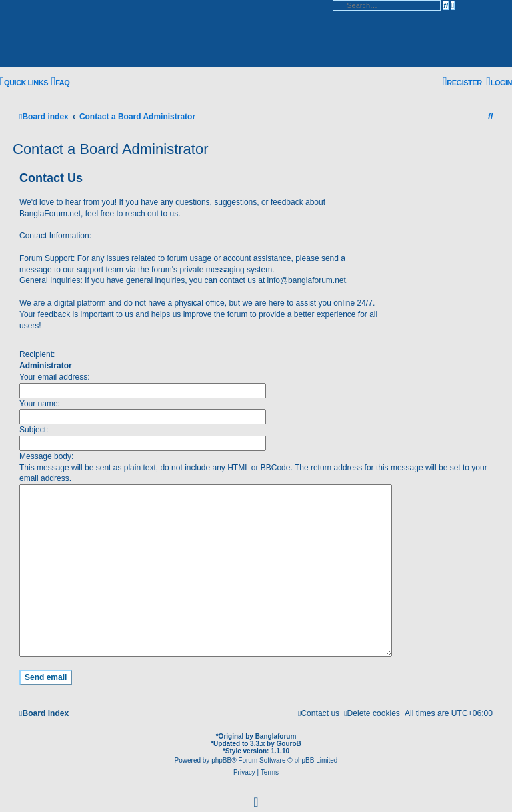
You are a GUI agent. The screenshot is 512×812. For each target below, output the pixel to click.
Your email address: (55, 377)
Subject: (34, 430)
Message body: (46, 456)
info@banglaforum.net (307, 280)
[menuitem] (60, 82)
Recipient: (37, 354)
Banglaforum (276, 732)
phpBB (221, 756)
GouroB (289, 739)
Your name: (40, 404)
